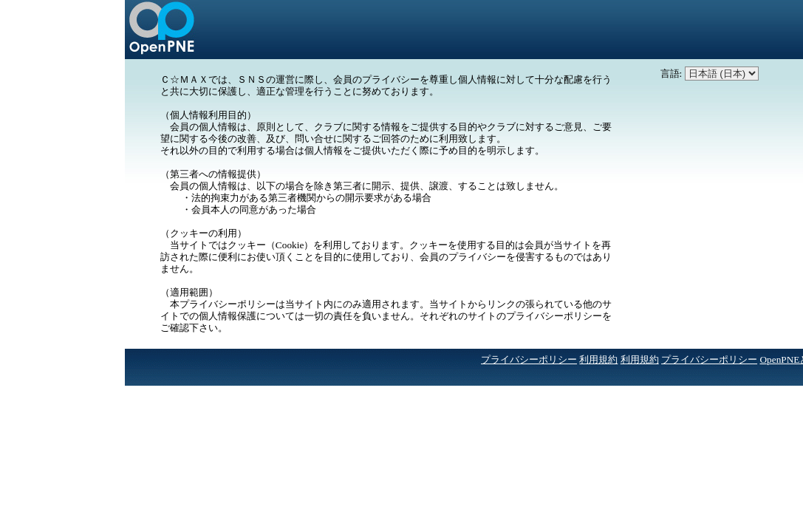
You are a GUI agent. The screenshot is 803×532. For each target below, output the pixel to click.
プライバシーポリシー (529, 359)
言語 (670, 74)
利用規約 (598, 359)
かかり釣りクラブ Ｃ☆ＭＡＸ (162, 30)
